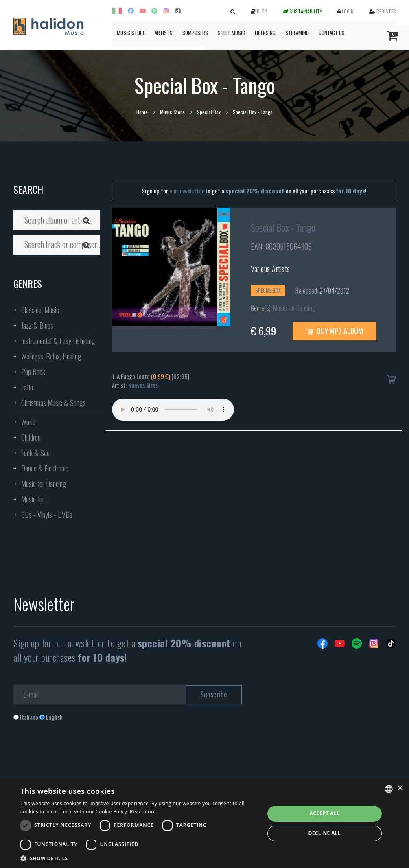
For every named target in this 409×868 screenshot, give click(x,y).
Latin (27, 387)
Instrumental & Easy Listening (58, 341)
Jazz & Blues (37, 325)
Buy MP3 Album (335, 331)
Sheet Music (231, 33)
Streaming (297, 33)
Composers (195, 33)
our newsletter (187, 191)
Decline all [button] (324, 833)
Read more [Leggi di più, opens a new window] (143, 812)
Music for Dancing (44, 484)
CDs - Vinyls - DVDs (47, 515)
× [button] (400, 788)
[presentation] (75, 754)
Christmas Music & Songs (54, 403)
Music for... (34, 499)
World (28, 422)
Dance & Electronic (45, 468)
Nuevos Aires (143, 385)
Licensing (265, 33)
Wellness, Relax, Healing (51, 356)
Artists (164, 33)
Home (142, 112)
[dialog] (204, 823)
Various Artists (270, 269)
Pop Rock (33, 372)
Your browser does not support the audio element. (173, 410)
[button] (139, 858)
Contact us (332, 33)
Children (31, 437)
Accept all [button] (324, 813)
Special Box (209, 112)
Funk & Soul (36, 453)
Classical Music (40, 310)
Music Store (131, 33)
